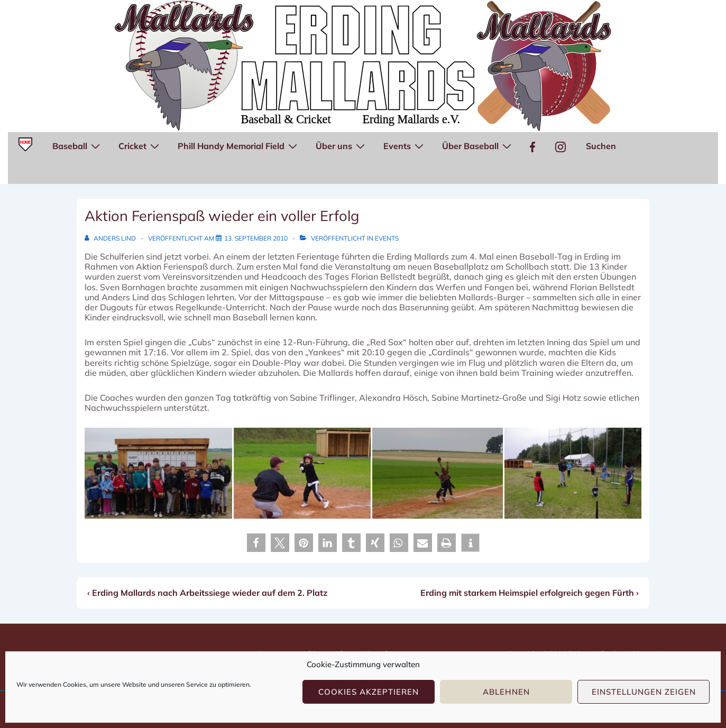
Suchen (601, 146)
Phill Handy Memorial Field (239, 145)
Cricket (140, 145)
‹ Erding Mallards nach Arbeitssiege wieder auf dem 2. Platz (207, 593)
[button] (256, 543)
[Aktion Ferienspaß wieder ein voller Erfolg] (256, 238)
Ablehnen (506, 692)
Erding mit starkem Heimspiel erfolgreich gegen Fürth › (530, 593)
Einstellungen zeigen (644, 692)
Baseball (77, 145)
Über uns (342, 145)
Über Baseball (478, 145)
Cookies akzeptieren (369, 692)
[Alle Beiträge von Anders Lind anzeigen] (111, 238)
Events (405, 145)
